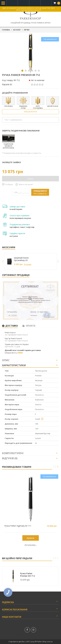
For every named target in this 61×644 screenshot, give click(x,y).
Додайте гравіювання (15, 93)
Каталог (17, 30)
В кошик (28, 264)
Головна (6, 30)
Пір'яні (27, 30)
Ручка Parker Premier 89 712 (27, 575)
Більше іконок (30, 112)
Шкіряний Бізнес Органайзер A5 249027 (21, 259)
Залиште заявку (12, 162)
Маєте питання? (26, 184)
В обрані (9, 184)
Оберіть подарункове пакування (21, 131)
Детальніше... (30, 545)
